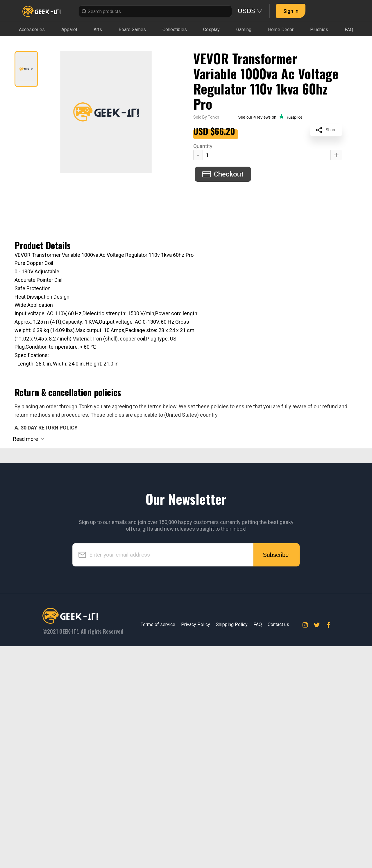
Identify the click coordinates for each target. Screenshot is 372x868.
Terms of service (158, 846)
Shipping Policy (232, 846)
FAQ (258, 846)
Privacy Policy (196, 846)
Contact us (278, 846)
